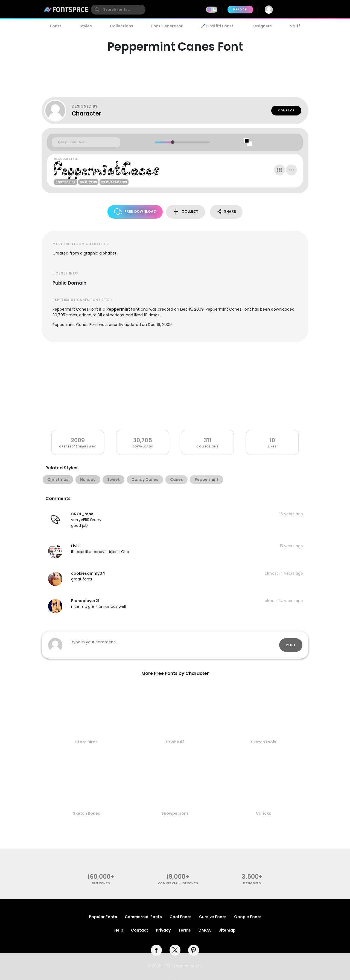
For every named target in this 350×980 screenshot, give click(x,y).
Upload (240, 9)
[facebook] (156, 950)
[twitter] (175, 950)
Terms (185, 930)
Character (86, 113)
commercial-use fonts (178, 883)
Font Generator (167, 26)
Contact (286, 110)
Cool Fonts (180, 917)
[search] (118, 10)
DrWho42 (175, 742)
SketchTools (264, 742)
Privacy (163, 930)
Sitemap (227, 930)
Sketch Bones (87, 813)
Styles (86, 26)
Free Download (135, 212)
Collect (186, 212)
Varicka (264, 813)
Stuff (295, 26)
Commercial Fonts (143, 917)
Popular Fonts (103, 917)
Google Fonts (248, 917)
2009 (78, 440)
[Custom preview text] (86, 142)
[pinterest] (194, 950)
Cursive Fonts (213, 917)
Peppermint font (123, 309)
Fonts (56, 26)
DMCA (205, 930)
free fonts (101, 883)
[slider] (172, 142)
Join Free (294, 9)
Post (291, 645)
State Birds (86, 742)
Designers (262, 26)
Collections (122, 26)
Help (119, 930)
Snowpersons (175, 813)
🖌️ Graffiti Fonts (217, 26)
